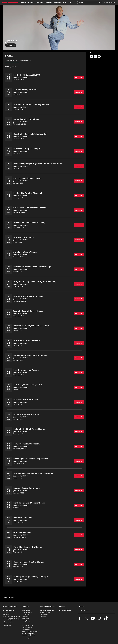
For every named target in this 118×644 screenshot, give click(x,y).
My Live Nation (8, 621)
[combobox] (89, 3)
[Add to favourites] (11, 45)
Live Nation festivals (65, 610)
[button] (10, 3)
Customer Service (27, 612)
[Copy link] (99, 57)
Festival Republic (45, 612)
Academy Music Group (47, 610)
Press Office (25, 616)
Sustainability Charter (28, 636)
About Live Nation (27, 610)
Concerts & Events (9, 610)
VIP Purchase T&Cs (27, 625)
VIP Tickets (6, 614)
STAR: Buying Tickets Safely (11, 619)
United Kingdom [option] (85, 611)
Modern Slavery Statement (30, 632)
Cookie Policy (26, 629)
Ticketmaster (44, 614)
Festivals (6, 612)
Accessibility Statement (29, 638)
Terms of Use (26, 619)
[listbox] (96, 611)
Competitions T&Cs (27, 627)
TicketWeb (43, 616)
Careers (24, 623)
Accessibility (25, 614)
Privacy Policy (26, 621)
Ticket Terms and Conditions (12, 616)
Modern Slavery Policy (28, 634)
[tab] (12, 61)
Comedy (12, 597)
